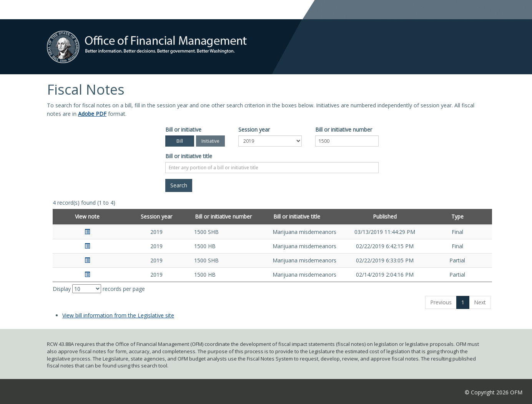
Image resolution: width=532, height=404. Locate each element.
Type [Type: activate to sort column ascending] (457, 216)
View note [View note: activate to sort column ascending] (87, 216)
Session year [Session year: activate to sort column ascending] (156, 216)
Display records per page (99, 289)
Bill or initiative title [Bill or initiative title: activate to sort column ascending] (297, 216)
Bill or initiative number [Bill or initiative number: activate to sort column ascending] (223, 216)
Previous (441, 302)
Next (480, 302)
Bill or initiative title (189, 156)
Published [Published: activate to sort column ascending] (385, 216)
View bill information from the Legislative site (118, 315)
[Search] (179, 185)
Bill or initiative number (344, 129)
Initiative (210, 141)
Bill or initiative (183, 129)
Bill (180, 141)
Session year (254, 129)
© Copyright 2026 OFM (494, 392)
